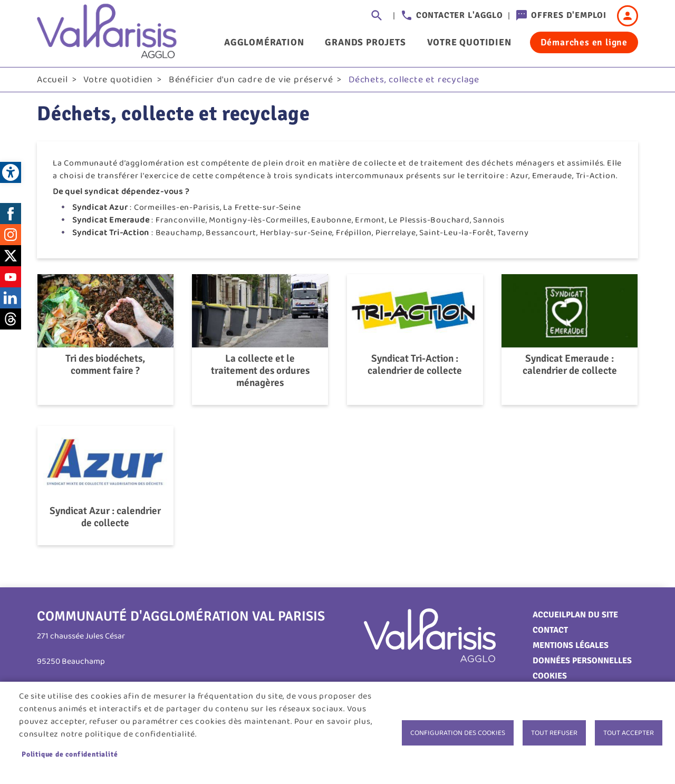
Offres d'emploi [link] (569, 15)
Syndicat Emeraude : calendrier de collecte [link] (570, 365)
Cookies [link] (550, 676)
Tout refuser (554, 733)
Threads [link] (11, 319)
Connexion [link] (628, 16)
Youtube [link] (11, 277)
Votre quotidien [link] (469, 42)
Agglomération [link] (264, 42)
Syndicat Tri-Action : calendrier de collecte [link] (415, 365)
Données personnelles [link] (582, 661)
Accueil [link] (52, 80)
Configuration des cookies (458, 733)
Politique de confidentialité (70, 754)
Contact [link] (550, 630)
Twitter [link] (11, 256)
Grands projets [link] (365, 42)
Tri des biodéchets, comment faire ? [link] (105, 365)
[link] (11, 172)
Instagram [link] (11, 235)
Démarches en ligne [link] (584, 42)
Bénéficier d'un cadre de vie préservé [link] (251, 80)
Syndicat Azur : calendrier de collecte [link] (105, 517)
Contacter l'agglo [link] (460, 15)
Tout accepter (629, 733)
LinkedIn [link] (11, 298)
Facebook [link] (11, 214)
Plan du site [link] (592, 615)
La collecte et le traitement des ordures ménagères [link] (260, 371)
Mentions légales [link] (571, 645)
